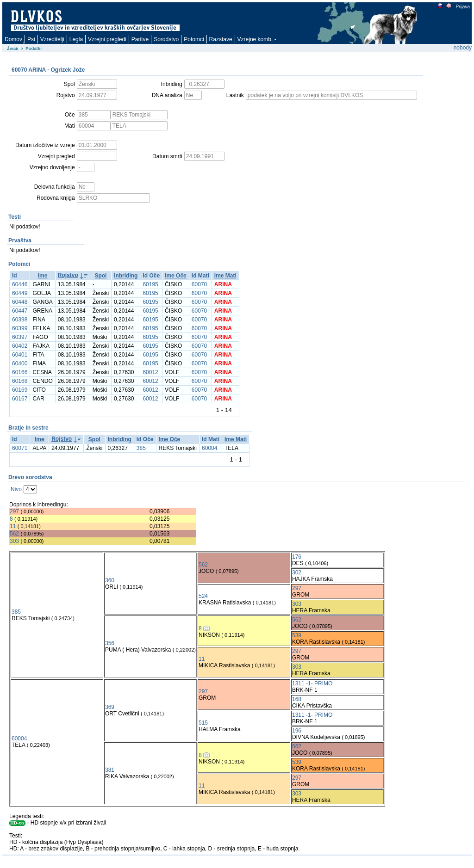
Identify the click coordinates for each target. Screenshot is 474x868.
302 (297, 573)
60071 (20, 448)
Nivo (16, 489)
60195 (150, 284)
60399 (20, 328)
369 (110, 707)
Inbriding (126, 276)
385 (141, 448)
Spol (100, 276)
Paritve (140, 39)
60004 (209, 448)
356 (110, 643)
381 (110, 770)
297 (14, 511)
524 (203, 596)
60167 (20, 399)
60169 (20, 390)
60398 (20, 320)
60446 (20, 284)
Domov (13, 39)
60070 (199, 284)
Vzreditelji (52, 39)
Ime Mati (225, 276)
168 (297, 699)
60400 (20, 363)
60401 (20, 355)
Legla (76, 39)
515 (203, 723)
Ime (43, 276)
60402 (20, 346)
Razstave (221, 39)
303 (14, 541)
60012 (150, 372)
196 (297, 731)
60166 (20, 372)
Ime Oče (176, 276)
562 (14, 534)
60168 (20, 381)
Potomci (194, 39)
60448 (20, 302)
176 (297, 557)
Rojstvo (68, 275)
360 (110, 580)
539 (297, 635)
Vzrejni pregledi (107, 39)
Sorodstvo (166, 39)
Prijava (462, 7)
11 (13, 526)
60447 (20, 311)
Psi (31, 39)
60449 (20, 293)
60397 (20, 337)
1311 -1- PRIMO (312, 683)
